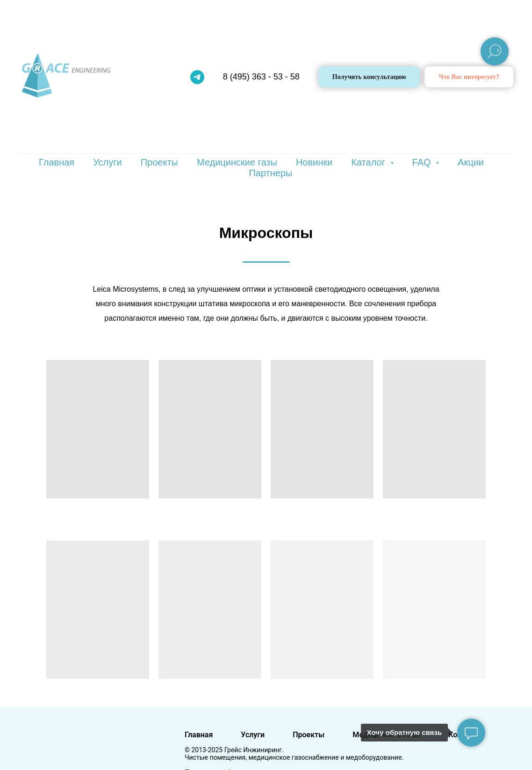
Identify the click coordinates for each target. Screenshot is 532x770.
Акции (471, 162)
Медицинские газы (237, 162)
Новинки (314, 162)
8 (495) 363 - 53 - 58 (261, 77)
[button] (469, 77)
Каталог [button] (369, 162)
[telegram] (197, 77)
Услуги (108, 162)
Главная (57, 162)
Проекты (159, 162)
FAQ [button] (423, 162)
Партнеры (270, 173)
